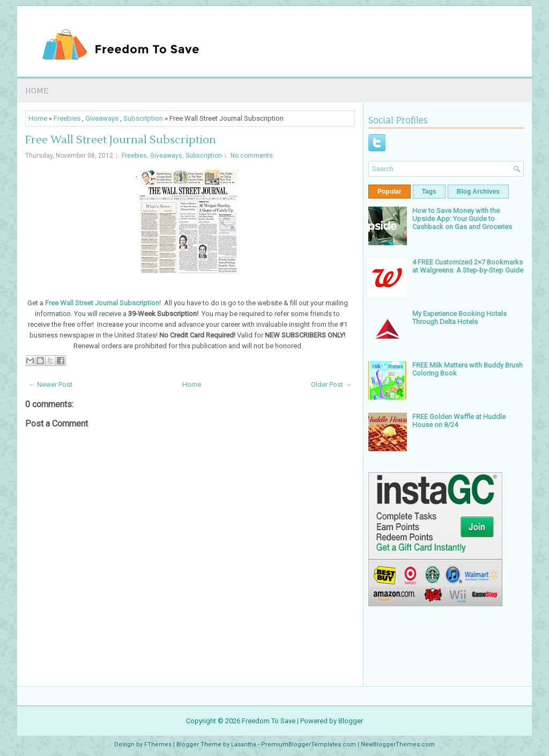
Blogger (351, 721)
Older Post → (331, 384)
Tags (429, 192)
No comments (252, 156)
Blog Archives (478, 192)
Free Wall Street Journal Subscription (121, 140)
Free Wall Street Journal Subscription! (103, 303)
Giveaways (102, 118)
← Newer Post (50, 384)
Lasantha (244, 744)
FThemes (158, 744)
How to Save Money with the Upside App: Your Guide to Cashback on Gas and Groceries (462, 219)
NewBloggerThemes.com (398, 744)
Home (37, 90)
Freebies (67, 118)
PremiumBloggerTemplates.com (309, 744)
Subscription (143, 118)
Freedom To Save (269, 721)
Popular (390, 192)
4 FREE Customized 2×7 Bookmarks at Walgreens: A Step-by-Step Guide (468, 266)
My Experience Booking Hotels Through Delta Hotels (459, 318)
